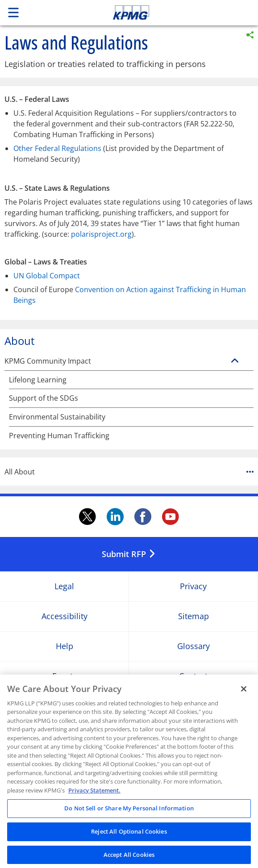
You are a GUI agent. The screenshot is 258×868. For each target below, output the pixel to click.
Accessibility (64, 616)
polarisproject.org (101, 234)
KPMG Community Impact (48, 361)
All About (129, 472)
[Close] (244, 692)
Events (64, 676)
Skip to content (156, 13)
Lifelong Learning (38, 380)
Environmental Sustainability (57, 417)
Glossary (193, 646)
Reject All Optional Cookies (129, 834)
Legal (64, 586)
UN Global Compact (47, 276)
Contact (193, 676)
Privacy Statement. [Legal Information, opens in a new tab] (94, 793)
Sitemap (193, 616)
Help (64, 646)
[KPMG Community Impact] (235, 361)
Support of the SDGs (44, 398)
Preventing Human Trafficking (59, 436)
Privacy (193, 586)
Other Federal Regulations (57, 148)
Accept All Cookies (129, 857)
